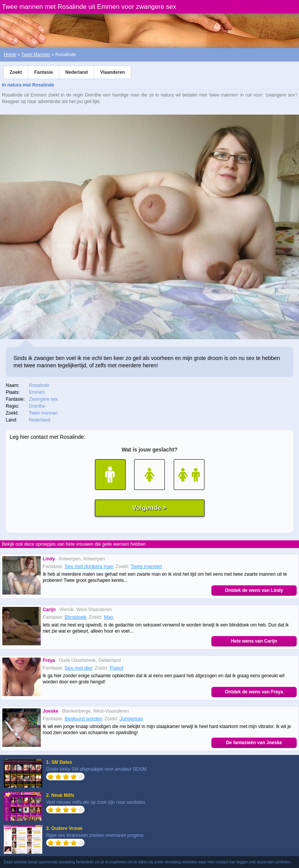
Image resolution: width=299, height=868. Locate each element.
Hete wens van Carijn (254, 641)
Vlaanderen (112, 72)
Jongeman (131, 719)
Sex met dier (79, 668)
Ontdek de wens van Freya (254, 692)
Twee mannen (146, 566)
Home (10, 55)
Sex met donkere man (89, 566)
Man (109, 617)
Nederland (77, 72)
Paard (117, 668)
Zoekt (16, 72)
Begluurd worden (83, 719)
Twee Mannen (36, 55)
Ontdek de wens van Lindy (254, 590)
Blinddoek (76, 617)
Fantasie (44, 72)
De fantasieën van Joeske (254, 743)
